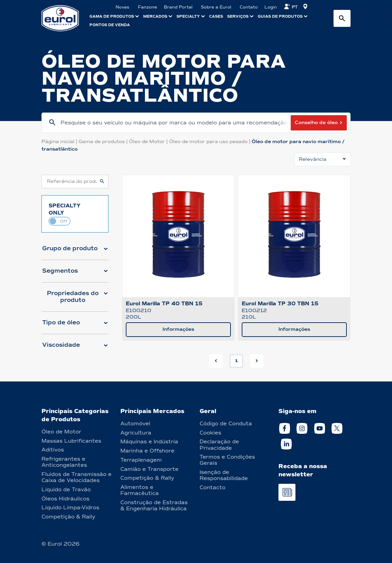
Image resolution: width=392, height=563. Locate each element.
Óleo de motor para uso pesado (210, 142)
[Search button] (342, 18)
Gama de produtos (104, 142)
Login (271, 7)
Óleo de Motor (149, 142)
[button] (75, 251)
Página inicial (60, 142)
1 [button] (236, 361)
